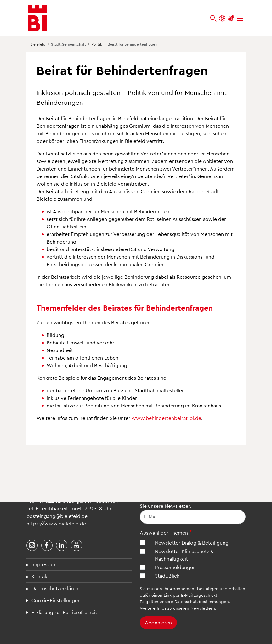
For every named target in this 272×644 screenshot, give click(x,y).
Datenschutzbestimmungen (202, 601)
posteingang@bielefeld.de (57, 516)
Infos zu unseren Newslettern (186, 608)
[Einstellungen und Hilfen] (222, 18)
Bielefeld (38, 44)
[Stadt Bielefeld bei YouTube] (76, 546)
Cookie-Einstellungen (56, 600)
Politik (97, 44)
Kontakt (40, 576)
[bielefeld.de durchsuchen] (213, 18)
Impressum (44, 564)
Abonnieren (158, 622)
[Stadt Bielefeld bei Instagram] (32, 546)
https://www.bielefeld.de (56, 523)
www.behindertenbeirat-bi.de (166, 418)
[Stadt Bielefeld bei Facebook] (47, 546)
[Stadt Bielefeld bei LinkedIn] (62, 546)
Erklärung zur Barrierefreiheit (64, 612)
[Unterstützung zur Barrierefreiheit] (231, 18)
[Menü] (240, 18)
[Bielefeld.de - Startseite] (37, 18)
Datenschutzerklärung (57, 588)
